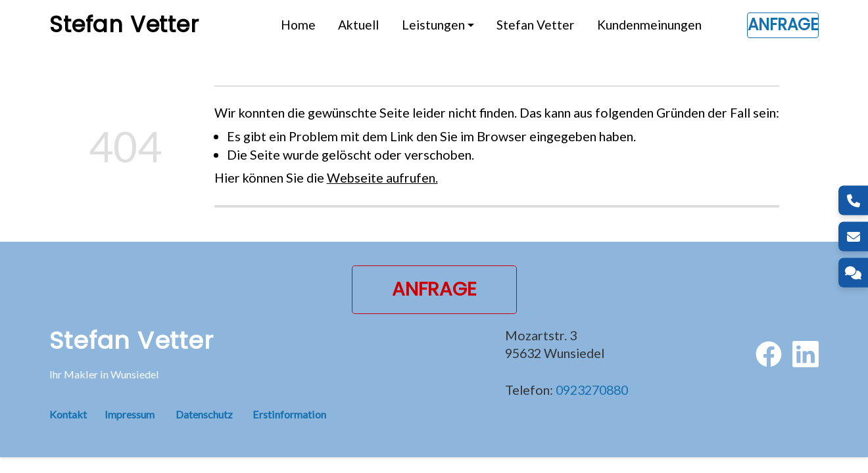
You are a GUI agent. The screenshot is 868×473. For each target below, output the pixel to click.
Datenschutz (204, 414)
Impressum (130, 414)
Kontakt (77, 414)
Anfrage (783, 25)
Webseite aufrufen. (382, 177)
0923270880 (592, 390)
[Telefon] (853, 201)
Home (298, 25)
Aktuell (358, 25)
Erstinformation (289, 414)
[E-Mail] (853, 237)
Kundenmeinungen (649, 25)
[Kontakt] (853, 273)
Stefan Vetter (535, 25)
